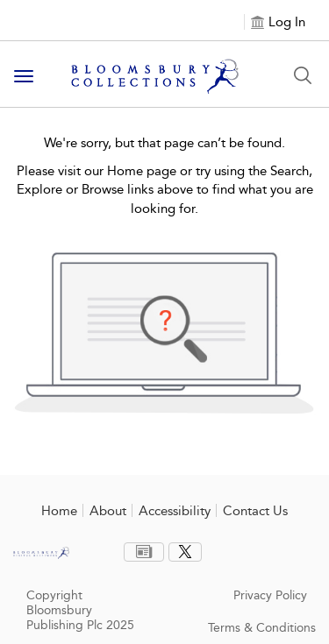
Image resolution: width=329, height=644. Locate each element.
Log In (287, 22)
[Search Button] (303, 75)
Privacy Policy (270, 595)
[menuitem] (144, 552)
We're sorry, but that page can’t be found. (164, 143)
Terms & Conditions (262, 628)
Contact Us (255, 511)
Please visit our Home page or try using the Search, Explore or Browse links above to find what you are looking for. (165, 190)
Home (59, 511)
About (108, 511)
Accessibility (175, 511)
